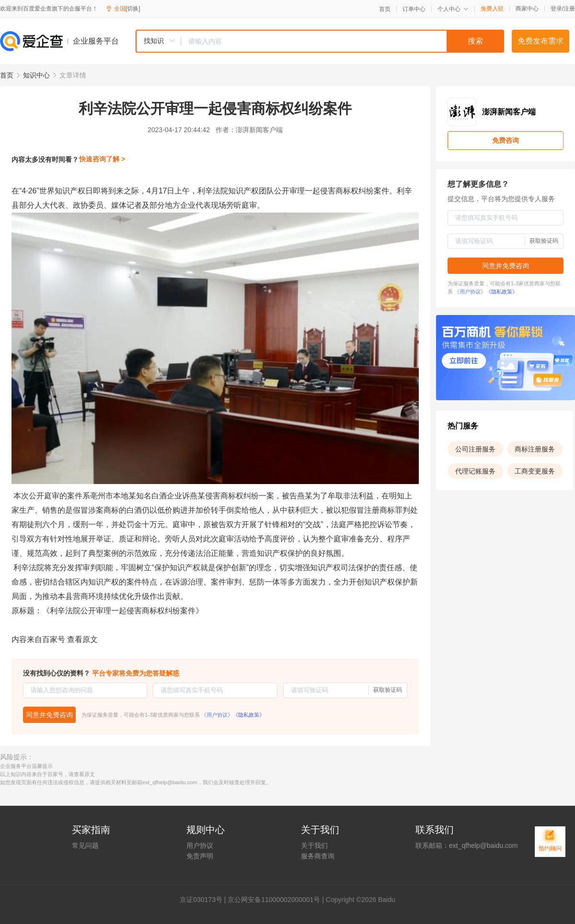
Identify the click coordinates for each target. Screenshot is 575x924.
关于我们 (314, 845)
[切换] (133, 9)
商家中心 (527, 9)
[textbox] (343, 41)
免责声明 (200, 856)
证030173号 (204, 900)
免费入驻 (492, 9)
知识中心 (36, 75)
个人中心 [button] (453, 9)
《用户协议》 (217, 715)
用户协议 (200, 845)
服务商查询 (318, 856)
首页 (385, 9)
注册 (569, 9)
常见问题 (85, 845)
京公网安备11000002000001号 (274, 900)
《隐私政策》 (249, 715)
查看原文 (82, 639)
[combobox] (320, 41)
